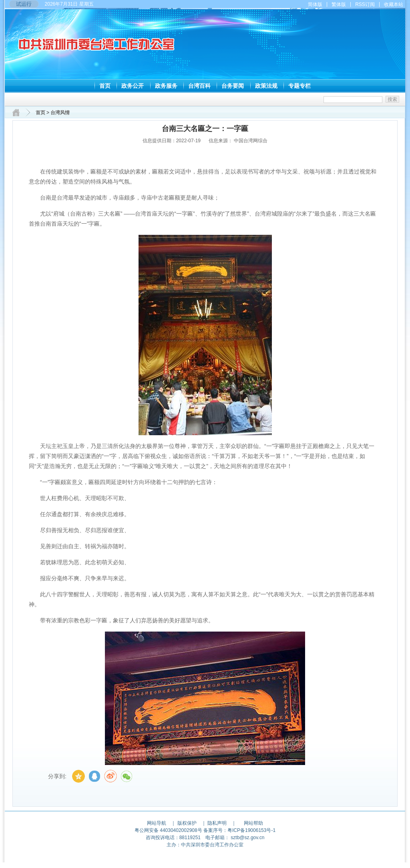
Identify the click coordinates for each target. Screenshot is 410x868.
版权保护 (187, 823)
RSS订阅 (365, 4)
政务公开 (133, 86)
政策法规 (266, 86)
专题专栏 (299, 86)
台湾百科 (199, 86)
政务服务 (166, 86)
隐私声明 (217, 823)
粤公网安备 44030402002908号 (168, 830)
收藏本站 (394, 4)
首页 (105, 86)
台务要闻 (233, 86)
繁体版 (339, 4)
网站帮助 (253, 823)
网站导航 (157, 823)
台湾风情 (60, 113)
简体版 (315, 4)
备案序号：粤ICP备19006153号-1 (239, 830)
